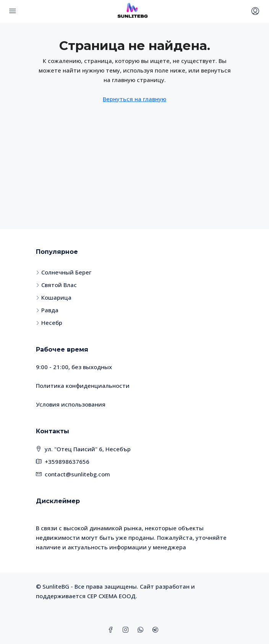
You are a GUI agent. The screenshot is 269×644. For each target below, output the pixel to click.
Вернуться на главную (134, 99)
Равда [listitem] (47, 310)
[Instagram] (127, 630)
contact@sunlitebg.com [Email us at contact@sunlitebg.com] (77, 474)
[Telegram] (157, 630)
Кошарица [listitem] (54, 297)
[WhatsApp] (142, 630)
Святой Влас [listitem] (56, 285)
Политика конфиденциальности (83, 386)
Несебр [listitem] (49, 323)
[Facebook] (112, 630)
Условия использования (71, 404)
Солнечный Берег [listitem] (64, 272)
